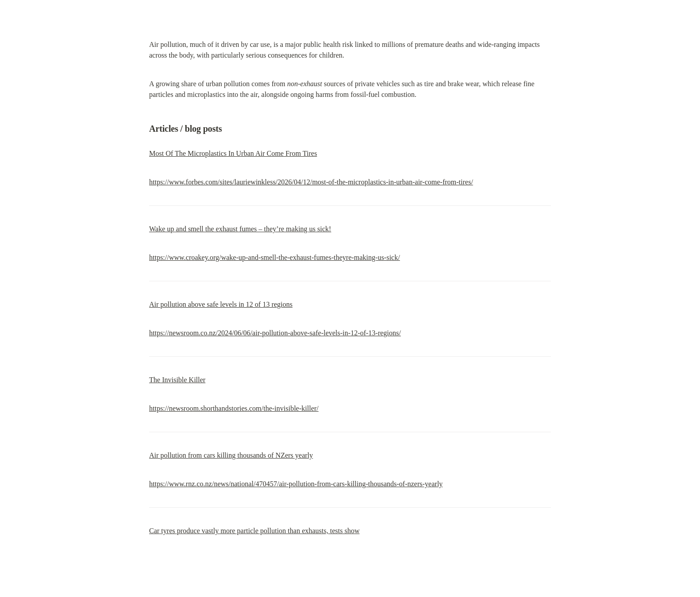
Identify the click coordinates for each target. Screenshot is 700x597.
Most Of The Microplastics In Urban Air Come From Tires (233, 153)
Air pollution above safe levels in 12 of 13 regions (221, 304)
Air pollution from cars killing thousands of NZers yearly (231, 455)
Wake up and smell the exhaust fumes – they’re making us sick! (240, 229)
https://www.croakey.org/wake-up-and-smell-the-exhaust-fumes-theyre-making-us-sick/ (275, 257)
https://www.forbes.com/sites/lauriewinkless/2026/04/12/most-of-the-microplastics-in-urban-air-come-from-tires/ (311, 182)
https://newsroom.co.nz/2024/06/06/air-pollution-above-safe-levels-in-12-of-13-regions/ (275, 333)
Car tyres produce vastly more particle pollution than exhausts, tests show (254, 531)
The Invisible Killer (177, 380)
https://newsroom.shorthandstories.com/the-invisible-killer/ (234, 408)
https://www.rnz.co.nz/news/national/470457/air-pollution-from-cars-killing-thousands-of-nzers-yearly (296, 484)
